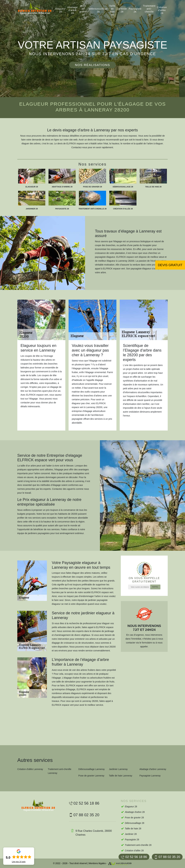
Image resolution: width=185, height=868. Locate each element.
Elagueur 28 (60, 10)
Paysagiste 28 (135, 10)
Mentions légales (97, 863)
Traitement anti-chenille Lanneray (60, 771)
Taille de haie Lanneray (120, 776)
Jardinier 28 (122, 10)
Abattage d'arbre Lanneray (153, 769)
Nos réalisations (92, 65)
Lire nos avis (19, 862)
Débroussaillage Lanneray (92, 769)
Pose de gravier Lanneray (91, 776)
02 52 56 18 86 (134, 857)
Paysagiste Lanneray (150, 776)
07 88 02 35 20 (167, 857)
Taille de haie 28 (112, 10)
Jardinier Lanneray (118, 769)
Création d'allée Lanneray (30, 769)
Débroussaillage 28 (98, 10)
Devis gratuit (170, 265)
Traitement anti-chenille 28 (149, 10)
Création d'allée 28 (162, 10)
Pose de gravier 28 (83, 10)
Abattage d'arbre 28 (72, 10)
